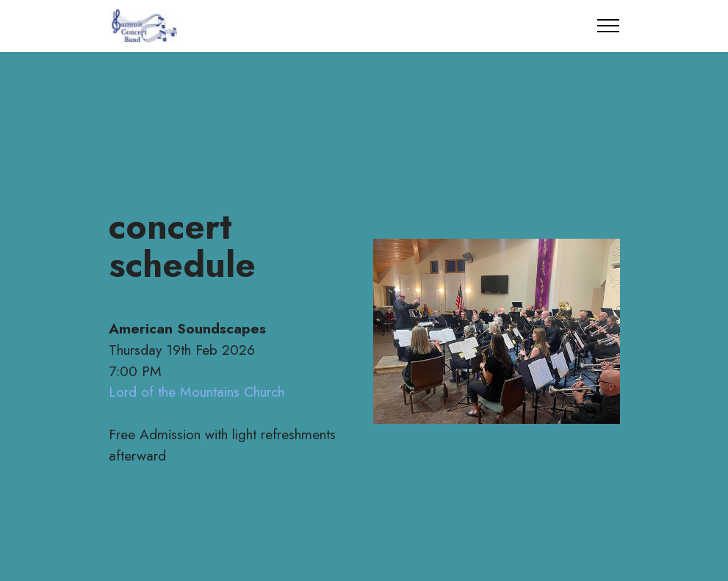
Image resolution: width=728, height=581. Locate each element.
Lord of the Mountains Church (197, 391)
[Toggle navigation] (609, 26)
